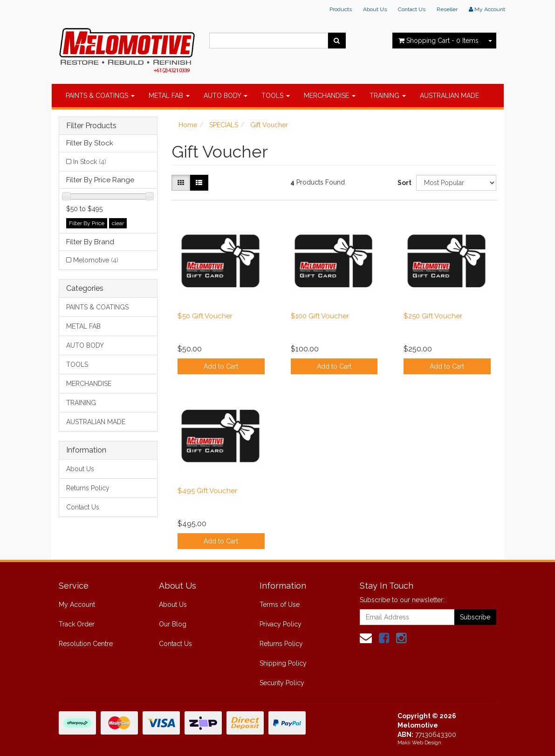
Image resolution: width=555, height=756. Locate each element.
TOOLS (276, 96)
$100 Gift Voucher (320, 316)
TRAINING (388, 96)
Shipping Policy (283, 663)
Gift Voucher (269, 125)
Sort (403, 183)
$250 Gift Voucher (433, 316)
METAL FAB (169, 96)
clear (118, 223)
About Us (375, 9)
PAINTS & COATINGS (100, 96)
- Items (439, 41)
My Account (77, 605)
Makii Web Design (419, 743)
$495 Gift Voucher (207, 491)
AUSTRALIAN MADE (449, 96)
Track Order (77, 624)
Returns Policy (88, 488)
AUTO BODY (226, 96)
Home (188, 125)
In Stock (90, 162)
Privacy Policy (281, 624)
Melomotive (96, 260)
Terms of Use (280, 605)
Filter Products (91, 126)
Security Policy (282, 683)
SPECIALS (224, 125)
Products (341, 9)
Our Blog (173, 624)
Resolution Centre (86, 644)
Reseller (447, 9)
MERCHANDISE (330, 96)
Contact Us (412, 9)
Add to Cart (221, 366)
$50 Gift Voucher (205, 316)
